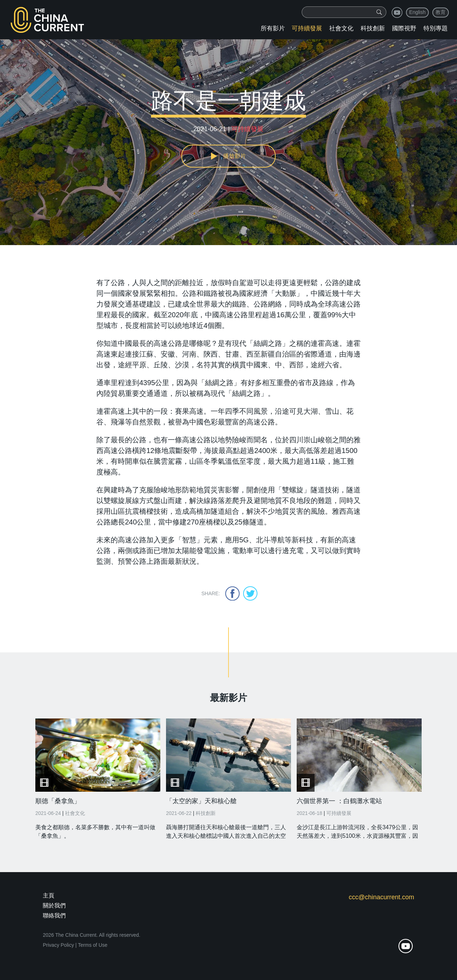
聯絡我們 (54, 916)
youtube (397, 13)
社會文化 (341, 28)
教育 (441, 12)
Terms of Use (92, 945)
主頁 (49, 896)
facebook (232, 593)
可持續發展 (307, 28)
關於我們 (54, 906)
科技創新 (373, 28)
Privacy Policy (58, 945)
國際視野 (404, 28)
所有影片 (273, 28)
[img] (379, 12)
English (417, 12)
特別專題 (436, 28)
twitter (250, 593)
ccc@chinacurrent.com (381, 897)
